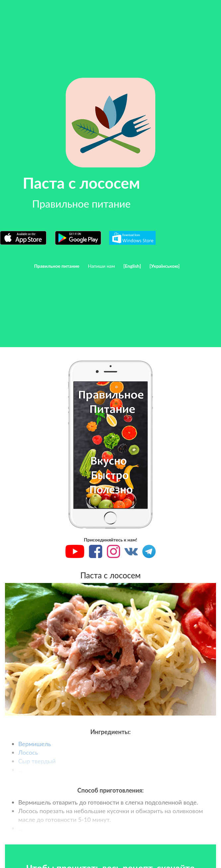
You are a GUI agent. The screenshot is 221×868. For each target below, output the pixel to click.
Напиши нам (101, 266)
